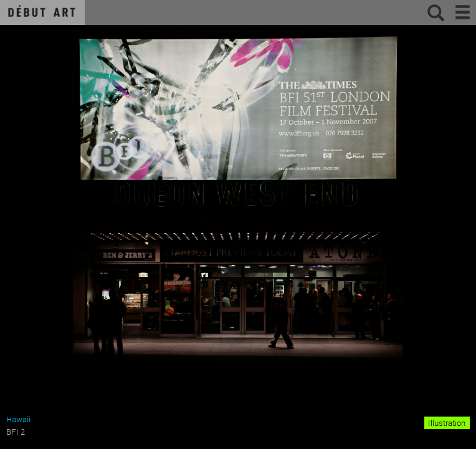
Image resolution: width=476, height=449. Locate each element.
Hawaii (18, 419)
